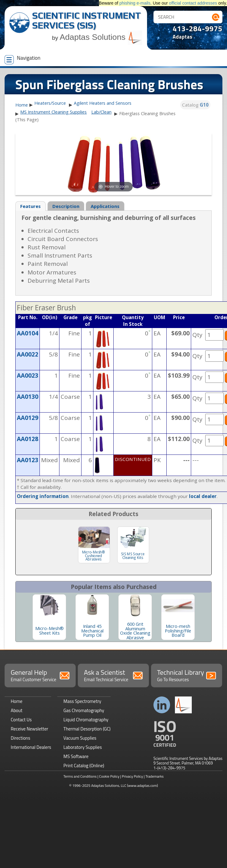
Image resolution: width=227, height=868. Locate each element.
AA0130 (28, 397)
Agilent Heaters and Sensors (103, 103)
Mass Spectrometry (82, 701)
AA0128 (28, 439)
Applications (105, 206)
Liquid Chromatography (86, 720)
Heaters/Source (50, 103)
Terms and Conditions (80, 776)
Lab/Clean (101, 112)
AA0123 (28, 460)
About (17, 710)
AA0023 (28, 376)
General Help (40, 675)
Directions (21, 738)
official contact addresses (193, 3)
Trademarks (155, 776)
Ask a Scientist (113, 675)
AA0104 (28, 333)
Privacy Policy (132, 776)
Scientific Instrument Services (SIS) (87, 20)
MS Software (76, 756)
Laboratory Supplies (83, 747)
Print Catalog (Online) (84, 766)
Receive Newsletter (29, 729)
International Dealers (31, 747)
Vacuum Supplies (80, 738)
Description (66, 206)
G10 (204, 105)
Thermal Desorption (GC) (87, 729)
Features (30, 206)
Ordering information (43, 496)
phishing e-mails (135, 3)
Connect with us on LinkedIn (162, 705)
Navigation (23, 59)
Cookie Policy (109, 776)
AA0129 (28, 418)
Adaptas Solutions (101, 37)
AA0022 (28, 354)
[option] (49, 617)
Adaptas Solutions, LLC (109, 785)
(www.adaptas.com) (143, 785)
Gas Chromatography (84, 710)
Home (22, 105)
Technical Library (187, 675)
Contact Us (21, 720)
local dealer (203, 496)
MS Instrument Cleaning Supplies (53, 112)
